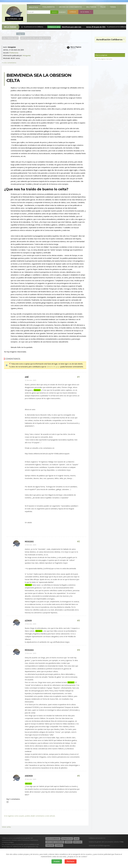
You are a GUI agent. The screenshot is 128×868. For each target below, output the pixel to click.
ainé (27, 377)
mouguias (29, 541)
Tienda (113, 7)
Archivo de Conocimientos (70, 7)
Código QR (21, 34)
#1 (79, 377)
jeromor (29, 776)
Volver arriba (6, 827)
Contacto (59, 845)
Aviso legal (78, 842)
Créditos (69, 842)
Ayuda (76, 839)
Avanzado (62, 12)
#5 (79, 776)
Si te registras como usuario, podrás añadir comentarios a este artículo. (30, 816)
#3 (79, 621)
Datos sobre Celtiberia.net (55, 842)
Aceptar (57, 861)
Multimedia (91, 7)
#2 (79, 541)
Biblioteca (33, 7)
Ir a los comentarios (9, 63)
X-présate (73, 12)
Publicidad (50, 845)
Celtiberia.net (10, 38)
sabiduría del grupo (53, 367)
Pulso (103, 7)
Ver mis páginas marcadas (104, 59)
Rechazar (71, 861)
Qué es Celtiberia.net (53, 839)
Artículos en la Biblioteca (36, 38)
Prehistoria (14, 53)
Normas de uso (67, 839)
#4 (79, 650)
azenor (28, 621)
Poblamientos (49, 7)
